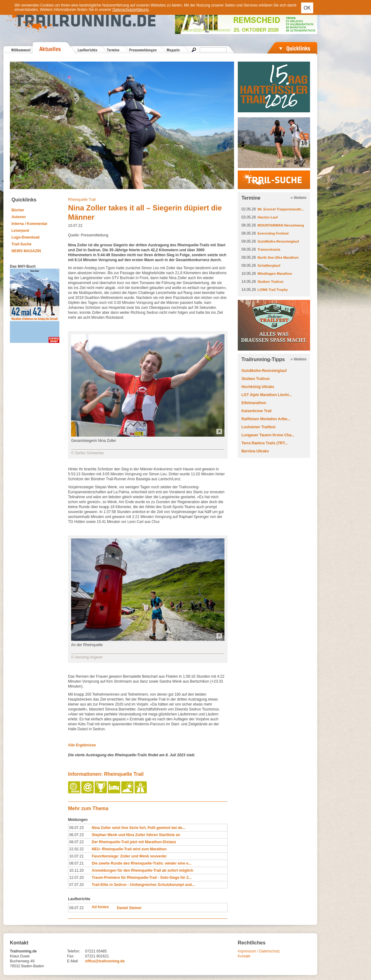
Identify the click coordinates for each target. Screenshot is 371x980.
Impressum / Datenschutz (259, 951)
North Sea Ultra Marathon (278, 257)
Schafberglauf (269, 266)
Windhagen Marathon (275, 274)
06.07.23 (77, 835)
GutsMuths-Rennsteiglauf (278, 241)
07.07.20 (77, 885)
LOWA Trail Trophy (273, 290)
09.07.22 (77, 908)
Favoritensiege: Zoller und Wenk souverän (129, 856)
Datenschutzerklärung (131, 10)
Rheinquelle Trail (82, 200)
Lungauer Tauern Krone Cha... (268, 435)
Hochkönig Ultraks (258, 387)
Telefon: (74, 951)
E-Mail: (73, 961)
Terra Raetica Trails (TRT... (264, 443)
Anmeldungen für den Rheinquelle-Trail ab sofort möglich (143, 870)
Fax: (71, 956)
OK (307, 8)
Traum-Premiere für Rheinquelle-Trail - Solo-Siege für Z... (142, 878)
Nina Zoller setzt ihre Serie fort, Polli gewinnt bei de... (139, 828)
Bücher (18, 210)
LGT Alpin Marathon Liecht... (267, 395)
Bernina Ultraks (255, 451)
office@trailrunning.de (105, 961)
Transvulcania (269, 249)
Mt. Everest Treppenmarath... (281, 209)
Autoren (19, 217)
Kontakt (244, 956)
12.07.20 (77, 878)
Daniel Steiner (129, 908)
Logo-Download (26, 237)
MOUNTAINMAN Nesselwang (281, 225)
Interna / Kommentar (30, 224)
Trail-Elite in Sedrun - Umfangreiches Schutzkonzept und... (143, 885)
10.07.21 (77, 856)
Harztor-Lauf (268, 217)
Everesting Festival (273, 233)
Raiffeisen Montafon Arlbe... (266, 419)
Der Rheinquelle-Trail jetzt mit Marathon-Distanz (134, 842)
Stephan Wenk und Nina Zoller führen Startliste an (136, 835)
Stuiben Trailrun (271, 282)
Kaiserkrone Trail (256, 411)
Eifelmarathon (254, 403)
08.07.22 (77, 842)
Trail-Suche (21, 244)
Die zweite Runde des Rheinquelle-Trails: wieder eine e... (142, 863)
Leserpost (20, 231)
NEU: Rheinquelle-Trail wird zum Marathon (129, 849)
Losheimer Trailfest (258, 427)
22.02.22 (77, 849)
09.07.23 (77, 828)
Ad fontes (100, 907)
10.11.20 (77, 870)
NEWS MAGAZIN (26, 251)
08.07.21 (77, 863)
